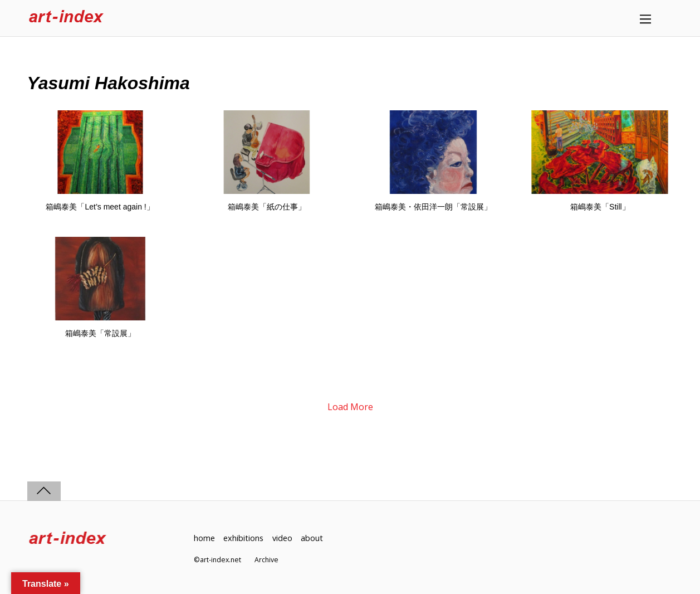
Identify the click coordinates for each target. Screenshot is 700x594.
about (312, 538)
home (204, 538)
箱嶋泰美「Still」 (600, 207)
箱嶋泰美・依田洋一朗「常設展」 (433, 207)
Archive (266, 560)
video (282, 538)
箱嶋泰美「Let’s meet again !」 (100, 207)
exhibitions (243, 538)
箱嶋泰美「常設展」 (100, 333)
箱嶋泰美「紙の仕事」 (267, 207)
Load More (350, 407)
